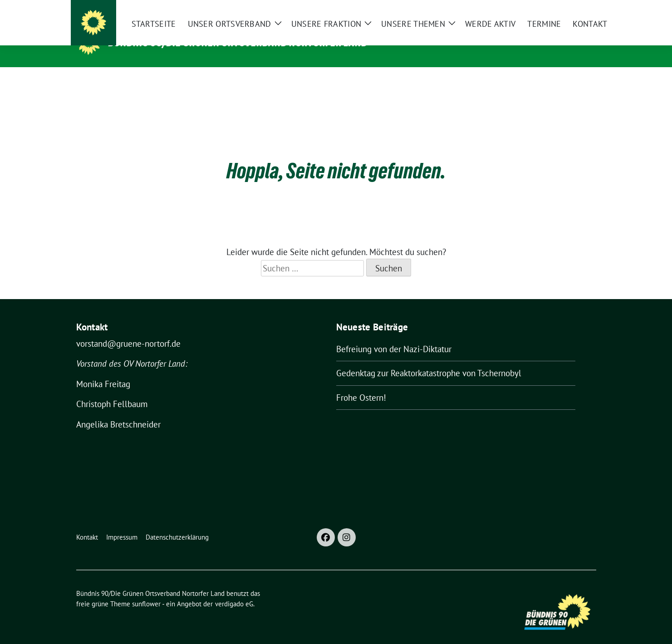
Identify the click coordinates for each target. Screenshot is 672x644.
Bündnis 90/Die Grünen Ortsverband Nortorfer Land (238, 42)
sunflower (146, 590)
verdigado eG (234, 590)
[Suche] (567, 9)
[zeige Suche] (580, 9)
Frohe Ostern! (361, 383)
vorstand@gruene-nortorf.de (128, 329)
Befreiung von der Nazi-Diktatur (394, 335)
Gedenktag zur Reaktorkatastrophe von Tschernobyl (429, 359)
